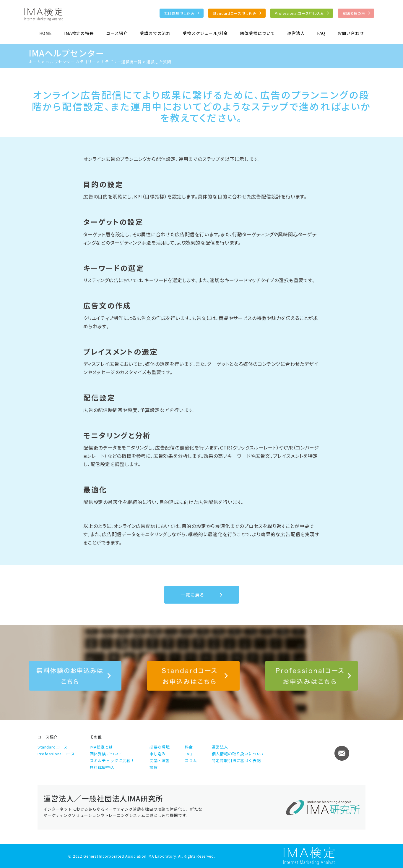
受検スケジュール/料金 (205, 33)
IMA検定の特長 (79, 33)
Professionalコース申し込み (299, 13)
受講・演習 (160, 760)
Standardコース (53, 747)
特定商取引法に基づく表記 (236, 760)
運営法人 (296, 33)
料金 (189, 747)
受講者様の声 (354, 13)
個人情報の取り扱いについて (238, 754)
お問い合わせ (351, 33)
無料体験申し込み (179, 13)
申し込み (158, 754)
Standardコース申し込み (235, 13)
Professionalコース (56, 754)
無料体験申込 (102, 767)
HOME (46, 33)
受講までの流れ (155, 33)
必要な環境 (160, 747)
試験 (154, 767)
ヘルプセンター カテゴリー (71, 62)
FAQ (321, 33)
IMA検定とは (101, 747)
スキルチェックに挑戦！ (112, 760)
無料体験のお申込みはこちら (75, 676)
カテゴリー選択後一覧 (121, 62)
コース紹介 (117, 33)
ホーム (35, 62)
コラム (191, 760)
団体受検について (257, 33)
